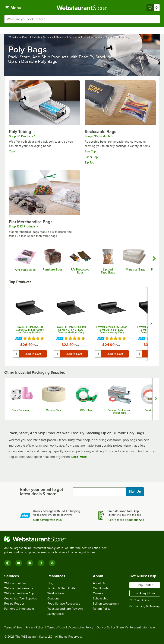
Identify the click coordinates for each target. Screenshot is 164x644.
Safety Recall (56, 614)
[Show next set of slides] (156, 399)
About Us (99, 583)
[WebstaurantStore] (58, 539)
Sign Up (135, 492)
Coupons (53, 598)
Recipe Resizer (14, 604)
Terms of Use (56, 628)
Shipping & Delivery (145, 606)
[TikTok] (41, 563)
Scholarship (101, 598)
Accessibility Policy (81, 628)
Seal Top (90, 151)
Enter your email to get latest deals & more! (42, 492)
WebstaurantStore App (19, 593)
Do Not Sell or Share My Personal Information (127, 628)
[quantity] (16, 354)
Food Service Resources (64, 604)
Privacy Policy (35, 628)
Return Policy (102, 609)
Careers (98, 593)
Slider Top (91, 157)
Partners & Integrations (19, 609)
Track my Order (145, 593)
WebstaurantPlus (15, 583)
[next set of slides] (151, 324)
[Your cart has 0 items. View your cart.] (153, 8)
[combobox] (82, 19)
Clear (12, 151)
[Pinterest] (52, 563)
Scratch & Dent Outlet (62, 588)
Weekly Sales (56, 593)
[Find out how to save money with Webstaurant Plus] (19, 339)
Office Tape (87, 410)
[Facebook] (30, 563)
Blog (50, 583)
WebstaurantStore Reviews (65, 609)
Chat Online (139, 600)
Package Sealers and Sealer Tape (119, 411)
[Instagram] (8, 563)
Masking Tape (54, 410)
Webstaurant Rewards (19, 588)
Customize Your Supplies (21, 598)
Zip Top (90, 163)
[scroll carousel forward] (155, 259)
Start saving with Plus (47, 520)
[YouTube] (19, 563)
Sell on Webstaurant (106, 604)
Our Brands (101, 588)
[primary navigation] (13, 8)
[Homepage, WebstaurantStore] (82, 8)
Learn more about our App (126, 520)
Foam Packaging (21, 410)
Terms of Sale (13, 628)
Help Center (145, 585)
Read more (79, 457)
